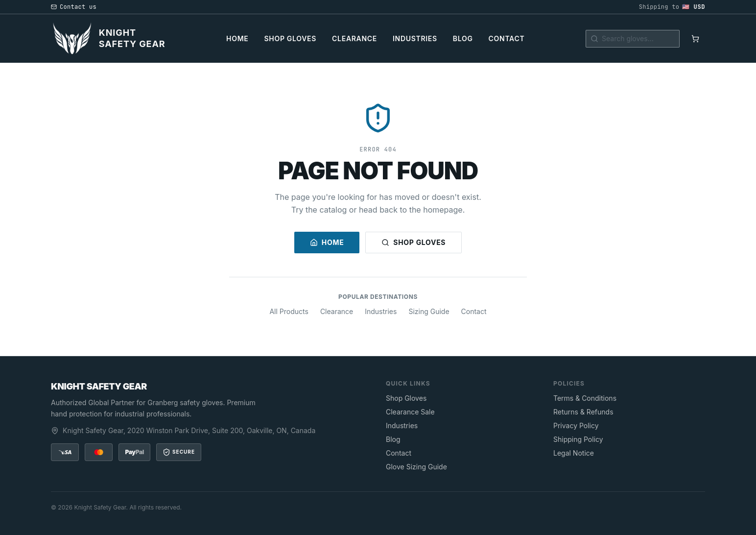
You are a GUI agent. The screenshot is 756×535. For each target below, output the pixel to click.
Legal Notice (574, 453)
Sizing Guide (429, 311)
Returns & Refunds (583, 412)
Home (237, 38)
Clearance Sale (410, 412)
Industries (415, 38)
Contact (507, 38)
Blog (463, 38)
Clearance (354, 38)
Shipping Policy (578, 439)
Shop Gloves (291, 38)
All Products (289, 311)
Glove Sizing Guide (416, 467)
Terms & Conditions (585, 398)
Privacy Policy (576, 426)
